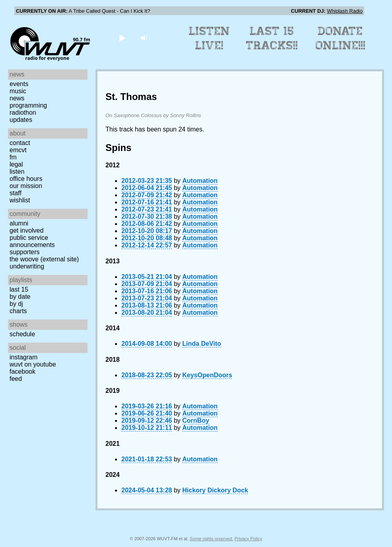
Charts (18, 311)
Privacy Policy (248, 539)
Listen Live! (210, 38)
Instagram (23, 357)
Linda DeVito (202, 344)
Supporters (25, 252)
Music (18, 91)
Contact (20, 143)
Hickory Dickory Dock (215, 490)
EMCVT (18, 150)
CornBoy (196, 421)
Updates (21, 120)
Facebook (22, 372)
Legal (16, 164)
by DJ (16, 304)
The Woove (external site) (44, 259)
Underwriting (27, 266)
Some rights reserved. (212, 539)
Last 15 (19, 289)
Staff (16, 193)
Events (19, 84)
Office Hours (26, 179)
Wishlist (20, 200)
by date (20, 297)
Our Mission (26, 186)
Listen (17, 172)
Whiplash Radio (345, 11)
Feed (16, 379)
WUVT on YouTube (33, 364)
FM (13, 157)
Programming (28, 105)
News (17, 98)
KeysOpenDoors (207, 375)
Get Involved (26, 230)
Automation (200, 181)
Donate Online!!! (341, 38)
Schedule (22, 334)
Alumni (19, 223)
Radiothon (23, 113)
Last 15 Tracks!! (272, 38)
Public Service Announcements (32, 241)
